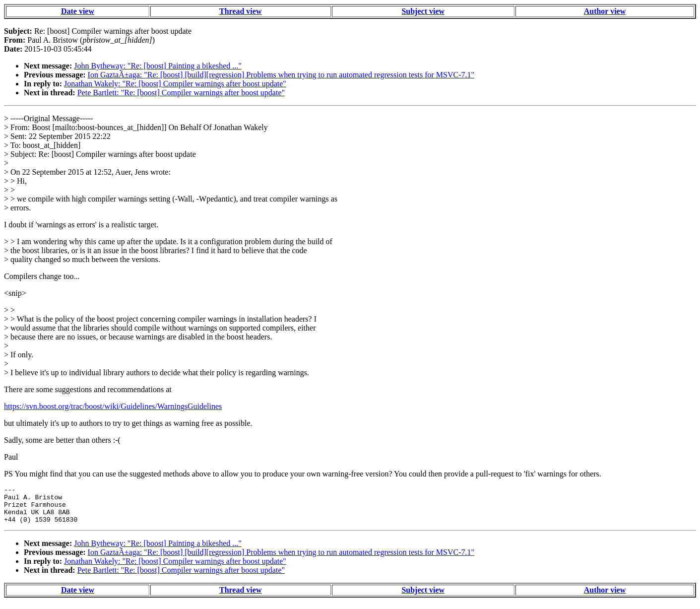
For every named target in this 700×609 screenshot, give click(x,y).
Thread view (240, 11)
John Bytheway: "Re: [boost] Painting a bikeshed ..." (158, 66)
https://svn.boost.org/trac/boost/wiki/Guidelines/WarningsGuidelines (113, 406)
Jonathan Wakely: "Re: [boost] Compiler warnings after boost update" (175, 84)
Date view (78, 11)
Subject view (423, 11)
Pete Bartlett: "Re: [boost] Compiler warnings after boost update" (181, 93)
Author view (605, 11)
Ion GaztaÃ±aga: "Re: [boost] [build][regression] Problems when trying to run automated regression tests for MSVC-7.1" (281, 75)
